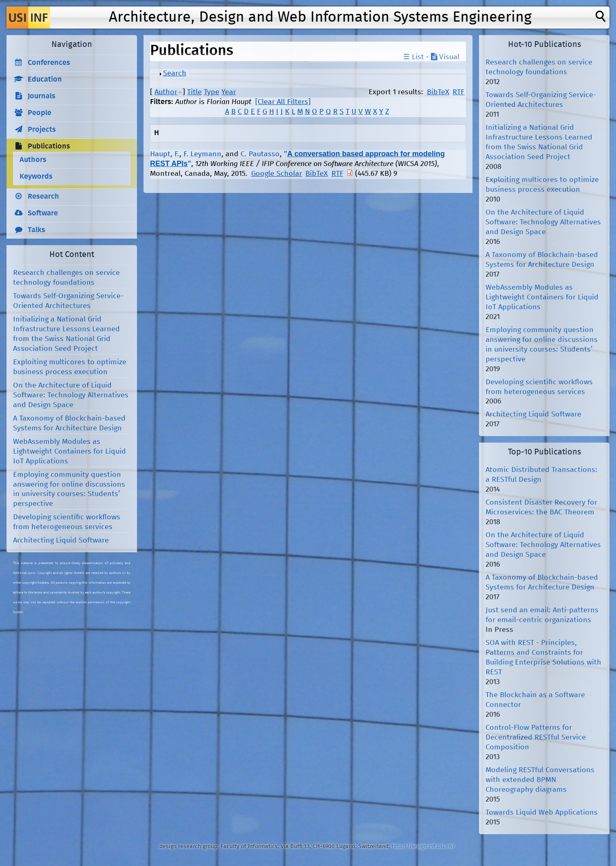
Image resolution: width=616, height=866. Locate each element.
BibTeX (438, 92)
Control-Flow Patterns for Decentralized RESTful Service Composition (536, 738)
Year (229, 92)
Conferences (49, 63)
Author (166, 92)
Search (175, 73)
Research (43, 197)
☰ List (414, 57)
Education (45, 80)
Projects (42, 130)
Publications (49, 146)
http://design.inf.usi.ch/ (423, 846)
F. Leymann (202, 154)
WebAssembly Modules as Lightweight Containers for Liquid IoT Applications (70, 452)
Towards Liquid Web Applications (542, 813)
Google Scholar (277, 174)
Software (43, 213)
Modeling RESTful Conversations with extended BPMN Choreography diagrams (540, 780)
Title (194, 92)
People (40, 113)
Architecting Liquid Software (61, 540)
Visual (445, 57)
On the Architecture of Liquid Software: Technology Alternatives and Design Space (71, 395)
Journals (42, 96)
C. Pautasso (260, 154)
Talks (36, 230)
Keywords (36, 177)
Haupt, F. (165, 154)
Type (212, 92)
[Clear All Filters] (283, 102)
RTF (458, 92)
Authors (33, 160)
